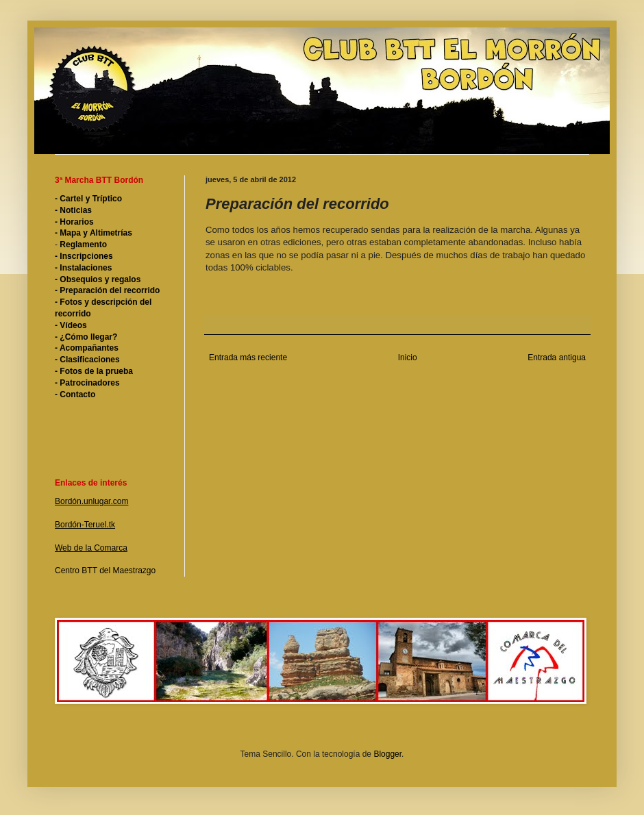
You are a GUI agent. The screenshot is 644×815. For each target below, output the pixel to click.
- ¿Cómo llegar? (86, 337)
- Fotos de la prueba (94, 371)
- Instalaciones (83, 268)
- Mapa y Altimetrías (94, 233)
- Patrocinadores (87, 383)
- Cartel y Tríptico (88, 199)
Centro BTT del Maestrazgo (105, 570)
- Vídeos (71, 325)
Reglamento (82, 244)
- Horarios (74, 222)
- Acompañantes (87, 348)
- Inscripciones (84, 256)
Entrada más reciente (248, 358)
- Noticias (73, 210)
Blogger (387, 754)
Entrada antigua (557, 358)
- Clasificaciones (87, 360)
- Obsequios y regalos (98, 279)
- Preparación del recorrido (107, 290)
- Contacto (75, 394)
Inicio (408, 358)
